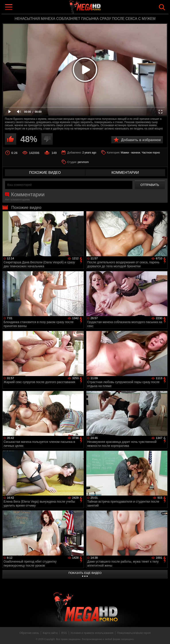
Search (162, 7)
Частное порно (151, 153)
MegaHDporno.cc (94, 7)
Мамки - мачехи (131, 153)
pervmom (83, 162)
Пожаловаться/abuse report (134, 633)
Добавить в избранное (141, 140)
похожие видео (45, 173)
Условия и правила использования (92, 633)
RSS (64, 633)
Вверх (163, 636)
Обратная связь (29, 633)
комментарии (125, 173)
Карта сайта (50, 633)
